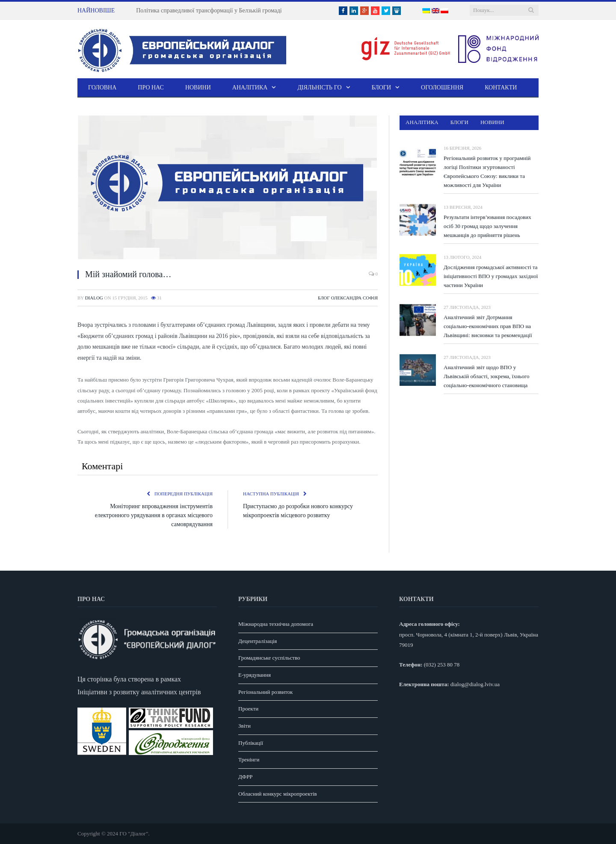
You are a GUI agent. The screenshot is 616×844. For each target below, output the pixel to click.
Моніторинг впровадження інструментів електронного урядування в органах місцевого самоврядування (154, 515)
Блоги (382, 87)
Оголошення (442, 87)
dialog (94, 298)
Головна (102, 87)
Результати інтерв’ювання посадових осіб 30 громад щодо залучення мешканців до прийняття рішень (487, 226)
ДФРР (246, 777)
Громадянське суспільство (269, 658)
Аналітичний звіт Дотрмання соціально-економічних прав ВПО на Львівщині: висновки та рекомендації (488, 326)
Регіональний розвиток (265, 692)
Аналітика (250, 87)
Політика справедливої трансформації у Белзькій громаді (209, 10)
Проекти (248, 709)
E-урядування (255, 675)
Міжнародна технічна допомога (276, 624)
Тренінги (249, 760)
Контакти (501, 87)
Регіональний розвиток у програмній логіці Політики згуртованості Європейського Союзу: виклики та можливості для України (487, 172)
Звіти (244, 726)
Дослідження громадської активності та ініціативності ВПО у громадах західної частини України (491, 276)
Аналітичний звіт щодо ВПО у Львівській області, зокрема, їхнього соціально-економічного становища (487, 376)
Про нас (151, 87)
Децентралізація (258, 641)
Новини (198, 87)
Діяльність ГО (319, 87)
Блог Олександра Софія (348, 298)
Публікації (251, 743)
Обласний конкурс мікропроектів (278, 794)
